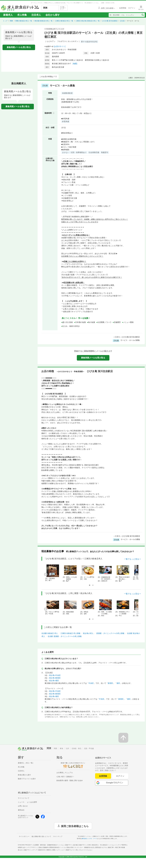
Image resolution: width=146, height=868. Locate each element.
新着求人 (8, 15)
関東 (11, 21)
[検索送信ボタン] (143, 15)
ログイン (120, 776)
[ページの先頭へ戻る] (123, 738)
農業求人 (53, 850)
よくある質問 (32, 802)
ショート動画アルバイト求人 (76, 850)
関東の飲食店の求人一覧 (24, 21)
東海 (61, 748)
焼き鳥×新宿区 (55, 678)
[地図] (75, 64)
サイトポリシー (24, 836)
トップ (5, 21)
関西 (56, 748)
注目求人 (36, 15)
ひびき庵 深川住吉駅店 (110, 21)
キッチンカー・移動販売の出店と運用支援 (91, 847)
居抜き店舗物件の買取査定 (56, 847)
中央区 (91, 683)
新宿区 (110, 683)
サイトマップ (58, 836)
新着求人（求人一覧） (26, 763)
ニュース (21, 802)
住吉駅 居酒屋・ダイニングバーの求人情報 (65, 636)
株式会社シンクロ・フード (89, 839)
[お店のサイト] (60, 46)
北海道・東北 (76, 748)
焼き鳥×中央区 (55, 675)
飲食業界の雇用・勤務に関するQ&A (70, 780)
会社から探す (53, 15)
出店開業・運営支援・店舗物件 (48, 845)
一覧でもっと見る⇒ (132, 559)
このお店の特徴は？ (47, 77)
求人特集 (22, 15)
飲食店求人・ (103, 845)
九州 (67, 748)
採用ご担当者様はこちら (75, 826)
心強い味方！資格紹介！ (65, 777)
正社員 (122, 21)
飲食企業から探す (24, 775)
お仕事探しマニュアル (65, 773)
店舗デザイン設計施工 (78, 845)
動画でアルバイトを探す (27, 779)
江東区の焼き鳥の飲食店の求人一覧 (88, 21)
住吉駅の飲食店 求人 (50, 633)
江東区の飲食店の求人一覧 (64, 21)
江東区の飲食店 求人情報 (70, 633)
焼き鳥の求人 (88, 633)
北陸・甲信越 (89, 748)
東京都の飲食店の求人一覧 (43, 21)
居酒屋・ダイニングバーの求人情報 (110, 633)
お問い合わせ (23, 806)
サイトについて (24, 798)
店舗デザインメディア (34, 850)
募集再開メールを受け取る (19, 47)
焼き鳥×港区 (54, 681)
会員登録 (103, 776)
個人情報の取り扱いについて (41, 836)
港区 (118, 683)
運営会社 (21, 810)
